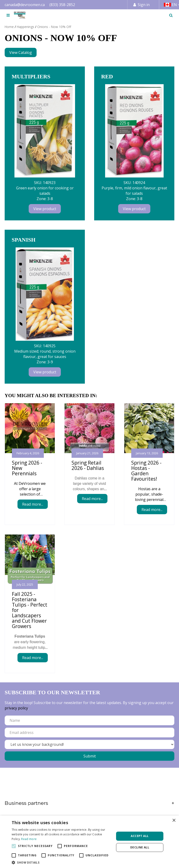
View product (45, 209)
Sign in (144, 5)
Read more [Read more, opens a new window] (29, 839)
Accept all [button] (140, 836)
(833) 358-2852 (62, 5)
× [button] (174, 821)
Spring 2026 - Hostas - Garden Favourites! (146, 471)
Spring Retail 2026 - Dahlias (88, 465)
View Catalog (21, 52)
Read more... (33, 504)
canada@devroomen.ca (25, 5)
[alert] (89, 842)
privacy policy (16, 708)
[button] (62, 862)
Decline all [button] (140, 847)
